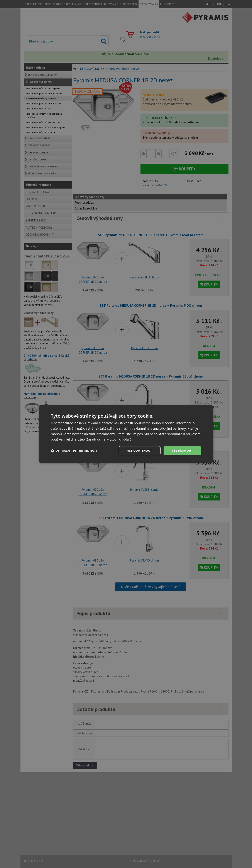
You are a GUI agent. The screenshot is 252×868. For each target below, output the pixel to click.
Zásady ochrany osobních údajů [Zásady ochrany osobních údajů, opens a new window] (111, 439)
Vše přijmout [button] (182, 450)
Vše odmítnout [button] (137, 450)
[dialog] (126, 434)
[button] (74, 451)
